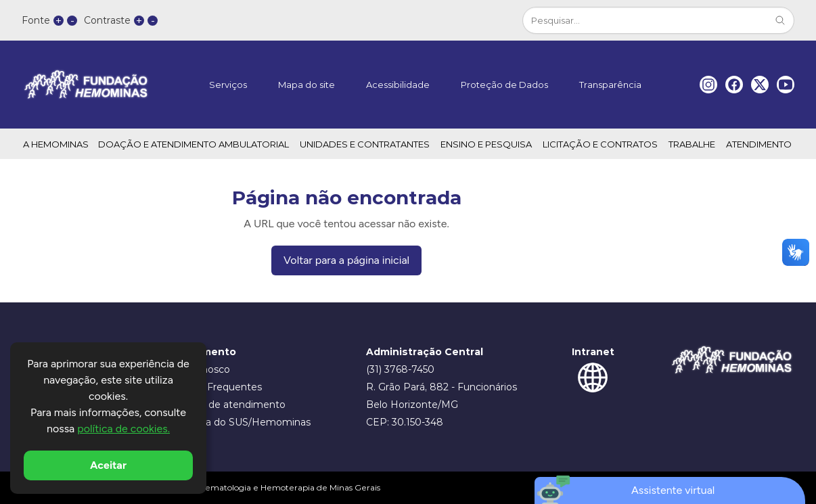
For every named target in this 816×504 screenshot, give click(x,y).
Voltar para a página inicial (346, 260)
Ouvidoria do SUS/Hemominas (239, 422)
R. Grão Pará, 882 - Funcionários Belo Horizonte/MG (441, 396)
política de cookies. (123, 429)
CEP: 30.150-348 (405, 422)
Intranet (593, 352)
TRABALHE (692, 144)
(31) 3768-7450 (400, 369)
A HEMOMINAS (56, 144)
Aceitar (108, 465)
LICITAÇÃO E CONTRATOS (600, 144)
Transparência (610, 85)
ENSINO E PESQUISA (486, 144)
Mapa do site (307, 85)
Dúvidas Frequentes (214, 387)
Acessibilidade (398, 85)
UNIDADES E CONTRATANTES (365, 144)
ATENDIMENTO (759, 144)
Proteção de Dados (504, 85)
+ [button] (59, 21)
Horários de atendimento (226, 405)
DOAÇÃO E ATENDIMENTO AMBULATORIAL (194, 144)
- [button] (72, 21)
